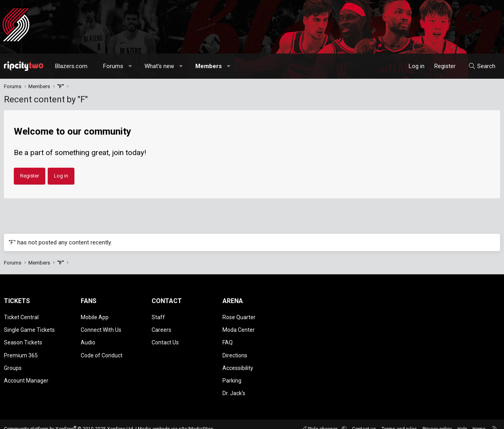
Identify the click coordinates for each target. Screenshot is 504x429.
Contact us (364, 419)
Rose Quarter (239, 316)
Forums (113, 66)
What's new (159, 66)
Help (462, 419)
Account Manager (26, 373)
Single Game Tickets (29, 327)
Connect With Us (101, 327)
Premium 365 (21, 350)
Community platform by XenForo (69, 419)
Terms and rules (399, 419)
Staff (158, 316)
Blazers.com (71, 66)
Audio (88, 339)
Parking (232, 373)
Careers (161, 327)
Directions (235, 350)
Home (479, 419)
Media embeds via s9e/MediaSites (176, 419)
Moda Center (239, 327)
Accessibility (238, 362)
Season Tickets (23, 339)
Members (208, 66)
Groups (13, 362)
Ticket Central (21, 316)
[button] (131, 66)
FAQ (228, 339)
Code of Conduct (102, 350)
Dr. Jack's (234, 384)
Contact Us (165, 339)
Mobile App (95, 316)
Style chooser (320, 419)
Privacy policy (437, 419)
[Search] (482, 66)
